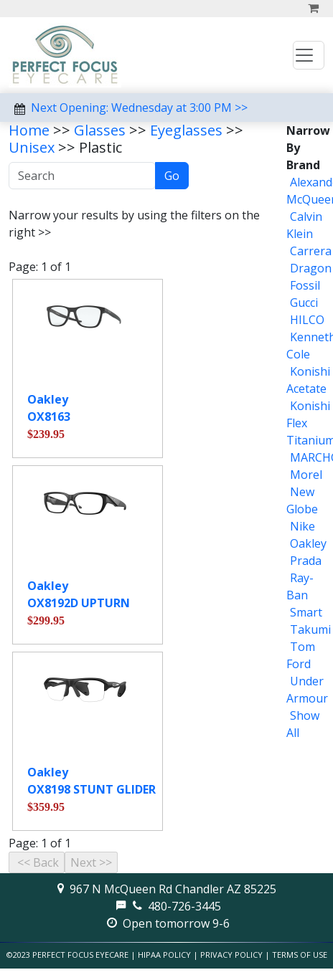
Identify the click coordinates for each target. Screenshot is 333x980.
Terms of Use (300, 955)
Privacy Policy (231, 955)
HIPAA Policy (164, 955)
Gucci (304, 303)
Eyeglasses (186, 130)
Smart (306, 612)
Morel (306, 475)
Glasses (100, 130)
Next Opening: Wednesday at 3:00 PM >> (139, 108)
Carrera (311, 251)
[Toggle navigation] (309, 55)
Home (29, 130)
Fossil (305, 285)
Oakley (308, 543)
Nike (302, 526)
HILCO (307, 320)
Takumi (310, 629)
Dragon (311, 268)
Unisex (32, 147)
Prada (306, 561)
